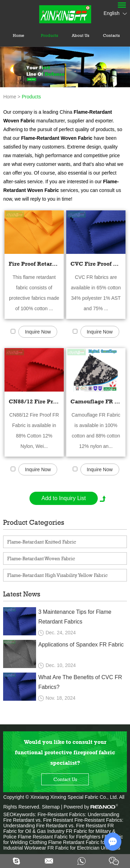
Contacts (111, 35)
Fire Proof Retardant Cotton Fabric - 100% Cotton (34, 264)
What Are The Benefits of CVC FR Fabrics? (80, 682)
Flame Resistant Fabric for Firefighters (60, 837)
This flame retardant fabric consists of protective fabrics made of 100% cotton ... (34, 293)
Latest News (22, 594)
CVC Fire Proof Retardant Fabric (96, 264)
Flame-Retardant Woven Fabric (41, 558)
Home (19, 35)
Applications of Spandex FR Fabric (81, 645)
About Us (81, 35)
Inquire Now (38, 332)
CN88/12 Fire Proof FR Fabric (34, 401)
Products (50, 35)
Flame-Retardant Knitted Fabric (42, 542)
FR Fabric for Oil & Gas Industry (58, 828)
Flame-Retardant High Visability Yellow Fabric (57, 575)
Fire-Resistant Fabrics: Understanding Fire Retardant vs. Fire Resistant (61, 817)
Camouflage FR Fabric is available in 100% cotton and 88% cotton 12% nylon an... (96, 431)
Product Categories (34, 522)
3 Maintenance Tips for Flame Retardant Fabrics (75, 617)
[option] (65, 67)
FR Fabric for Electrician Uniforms (84, 848)
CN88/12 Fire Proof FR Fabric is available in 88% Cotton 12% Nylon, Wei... (34, 431)
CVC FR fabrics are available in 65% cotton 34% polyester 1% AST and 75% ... (96, 293)
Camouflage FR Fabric (96, 401)
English (115, 13)
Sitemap (51, 807)
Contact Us (65, 779)
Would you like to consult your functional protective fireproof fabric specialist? (65, 752)
